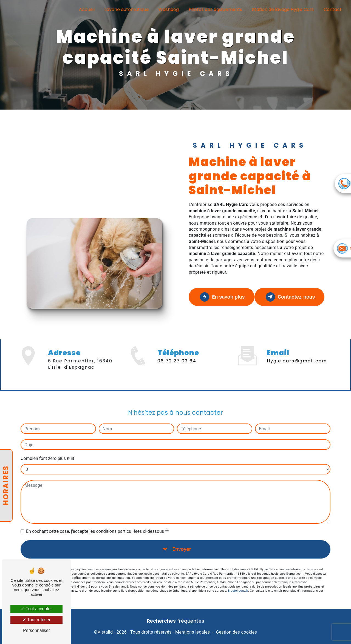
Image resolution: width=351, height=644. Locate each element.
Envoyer (182, 541)
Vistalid (105, 632)
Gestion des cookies (236, 632)
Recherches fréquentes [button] (176, 621)
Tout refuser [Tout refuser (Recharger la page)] (36, 620)
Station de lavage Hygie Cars (283, 9)
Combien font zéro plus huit (47, 450)
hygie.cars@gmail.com (297, 353)
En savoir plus (222, 297)
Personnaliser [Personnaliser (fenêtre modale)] (36, 630)
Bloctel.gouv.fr (238, 583)
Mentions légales (193, 632)
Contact (333, 9)
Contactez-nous (290, 297)
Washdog (169, 9)
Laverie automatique (127, 9)
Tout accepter (36, 609)
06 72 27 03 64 (177, 369)
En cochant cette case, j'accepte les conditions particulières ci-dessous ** (97, 523)
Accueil (87, 9)
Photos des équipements (215, 9)
